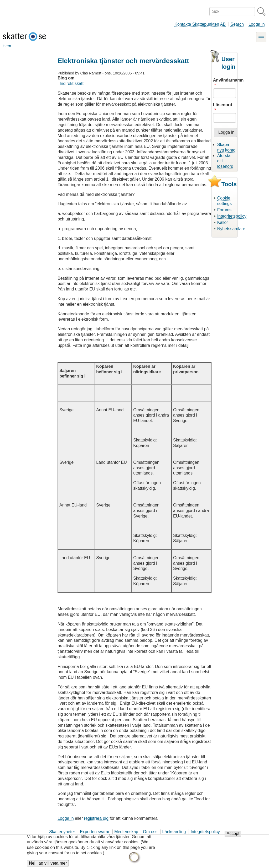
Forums (224, 210)
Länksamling (174, 832)
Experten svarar (95, 832)
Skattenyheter (62, 832)
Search (237, 24)
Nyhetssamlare (231, 229)
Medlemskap (126, 832)
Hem (7, 46)
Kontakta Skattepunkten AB (200, 24)
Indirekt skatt (72, 83)
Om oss (150, 832)
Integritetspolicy (232, 216)
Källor (223, 222)
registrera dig (96, 818)
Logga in (257, 24)
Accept (233, 836)
